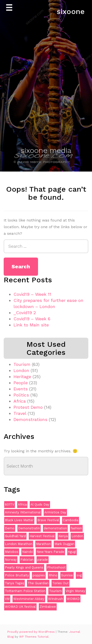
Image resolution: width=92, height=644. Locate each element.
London (21, 370)
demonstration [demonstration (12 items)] (55, 528)
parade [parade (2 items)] (43, 560)
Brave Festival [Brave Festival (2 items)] (48, 520)
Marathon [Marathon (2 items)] (43, 544)
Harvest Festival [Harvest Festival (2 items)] (42, 536)
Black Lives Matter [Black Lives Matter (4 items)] (19, 520)
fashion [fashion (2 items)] (76, 528)
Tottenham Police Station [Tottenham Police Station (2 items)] (25, 591)
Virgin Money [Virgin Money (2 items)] (75, 591)
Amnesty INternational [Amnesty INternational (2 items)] (23, 512)
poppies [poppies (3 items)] (39, 575)
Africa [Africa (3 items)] (22, 504)
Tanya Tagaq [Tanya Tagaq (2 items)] (14, 583)
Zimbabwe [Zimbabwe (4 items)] (48, 607)
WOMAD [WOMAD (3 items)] (73, 599)
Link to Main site (31, 325)
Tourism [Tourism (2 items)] (55, 591)
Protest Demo (28, 407)
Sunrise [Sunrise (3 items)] (67, 575)
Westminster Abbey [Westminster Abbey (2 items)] (29, 599)
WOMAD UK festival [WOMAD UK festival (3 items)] (20, 607)
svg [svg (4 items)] (79, 575)
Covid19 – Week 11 (32, 294)
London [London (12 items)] (77, 536)
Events (21, 389)
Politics (21, 395)
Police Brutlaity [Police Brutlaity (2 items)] (17, 575)
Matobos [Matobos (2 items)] (12, 552)
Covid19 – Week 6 (32, 319)
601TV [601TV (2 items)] (10, 504)
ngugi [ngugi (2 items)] (72, 552)
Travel (20, 413)
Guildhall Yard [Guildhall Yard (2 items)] (15, 536)
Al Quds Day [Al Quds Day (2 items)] (40, 504)
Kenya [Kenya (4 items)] (63, 536)
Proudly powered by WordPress (32, 632)
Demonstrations (30, 419)
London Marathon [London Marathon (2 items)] (19, 544)
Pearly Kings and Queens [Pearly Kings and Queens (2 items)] (24, 567)
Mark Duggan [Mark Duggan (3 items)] (64, 544)
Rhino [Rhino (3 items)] (53, 575)
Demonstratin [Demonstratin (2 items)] (29, 528)
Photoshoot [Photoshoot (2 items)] (56, 567)
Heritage (22, 377)
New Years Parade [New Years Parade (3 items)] (50, 552)
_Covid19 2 (25, 313)
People (21, 383)
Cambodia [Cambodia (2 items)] (71, 520)
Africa (20, 401)
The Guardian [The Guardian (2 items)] (38, 583)
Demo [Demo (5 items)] (10, 528)
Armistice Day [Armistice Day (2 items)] (55, 512)
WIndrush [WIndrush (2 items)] (56, 599)
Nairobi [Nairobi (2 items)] (27, 552)
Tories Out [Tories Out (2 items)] (60, 583)
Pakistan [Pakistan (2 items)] (27, 560)
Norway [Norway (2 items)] (11, 560)
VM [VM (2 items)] (7, 599)
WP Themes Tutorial (34, 637)
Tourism (22, 364)
